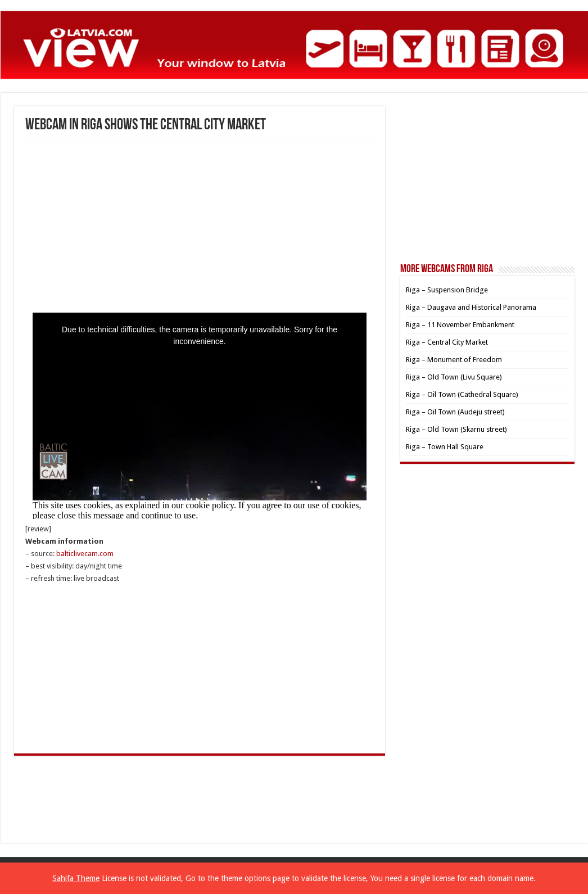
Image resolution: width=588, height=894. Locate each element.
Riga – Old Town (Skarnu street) (456, 429)
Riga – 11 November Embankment (460, 325)
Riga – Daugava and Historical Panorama (471, 307)
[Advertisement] (200, 227)
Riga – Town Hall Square (445, 447)
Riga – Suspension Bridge (447, 290)
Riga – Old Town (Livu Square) (454, 377)
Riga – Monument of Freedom (454, 360)
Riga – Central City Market (447, 342)
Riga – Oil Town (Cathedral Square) (462, 394)
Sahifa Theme (76, 878)
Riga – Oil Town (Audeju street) (455, 412)
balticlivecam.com (85, 554)
